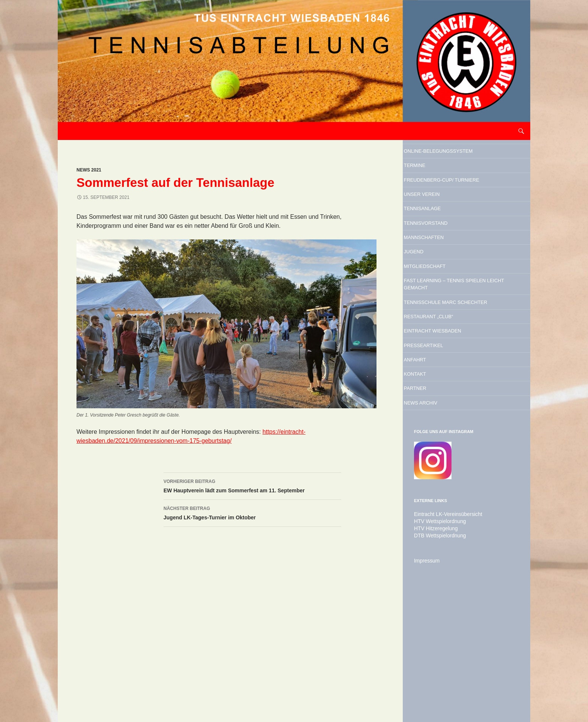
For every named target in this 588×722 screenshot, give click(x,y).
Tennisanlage (443, 253)
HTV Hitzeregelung (433, 651)
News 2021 (89, 170)
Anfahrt (431, 466)
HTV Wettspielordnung (437, 644)
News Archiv (440, 524)
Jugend (429, 310)
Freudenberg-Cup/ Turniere (453, 209)
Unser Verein (442, 233)
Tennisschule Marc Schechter (455, 384)
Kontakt (431, 486)
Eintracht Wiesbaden (459, 428)
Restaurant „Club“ (453, 409)
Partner (432, 505)
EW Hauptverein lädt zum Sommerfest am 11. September (252, 485)
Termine (431, 184)
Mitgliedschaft (447, 329)
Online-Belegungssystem (453, 159)
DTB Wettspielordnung (437, 658)
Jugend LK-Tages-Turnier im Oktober (252, 512)
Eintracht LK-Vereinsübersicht (444, 638)
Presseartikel (445, 447)
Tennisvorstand (448, 272)
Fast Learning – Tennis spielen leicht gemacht (464, 354)
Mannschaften (445, 291)
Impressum (425, 683)
